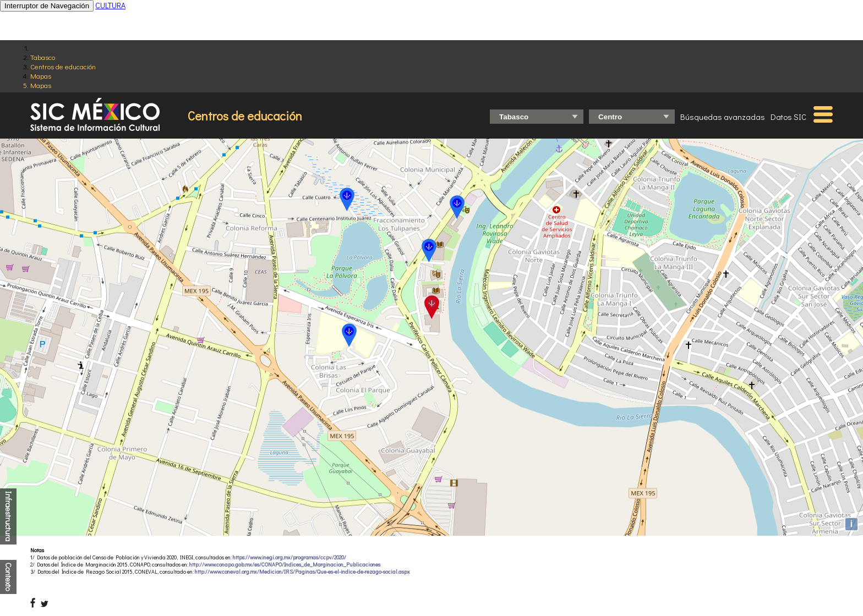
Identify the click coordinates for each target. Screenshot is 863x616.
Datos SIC (788, 117)
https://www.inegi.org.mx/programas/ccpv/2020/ (290, 557)
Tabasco (43, 57)
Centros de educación (63, 66)
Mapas (41, 76)
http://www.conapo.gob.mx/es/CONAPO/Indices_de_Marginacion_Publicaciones (285, 565)
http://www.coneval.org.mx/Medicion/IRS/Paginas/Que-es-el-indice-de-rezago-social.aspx (302, 572)
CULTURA (110, 5)
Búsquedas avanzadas (723, 117)
